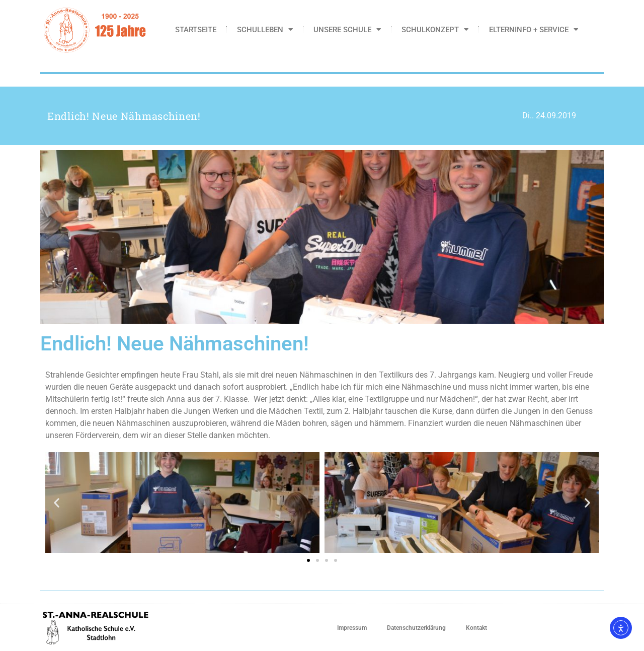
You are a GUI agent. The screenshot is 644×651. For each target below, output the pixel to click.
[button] (57, 503)
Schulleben (265, 29)
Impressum (352, 628)
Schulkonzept (435, 29)
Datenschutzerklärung (416, 628)
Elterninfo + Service (534, 29)
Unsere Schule (347, 29)
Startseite (196, 30)
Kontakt (476, 628)
